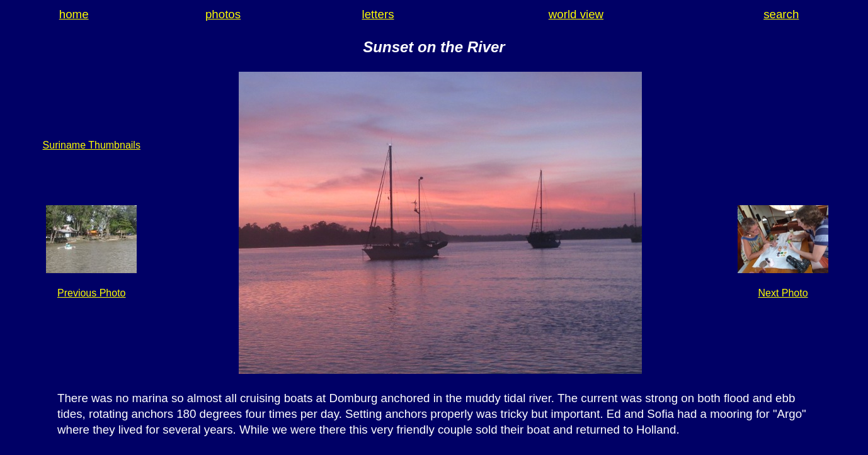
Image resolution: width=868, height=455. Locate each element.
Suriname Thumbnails (92, 145)
